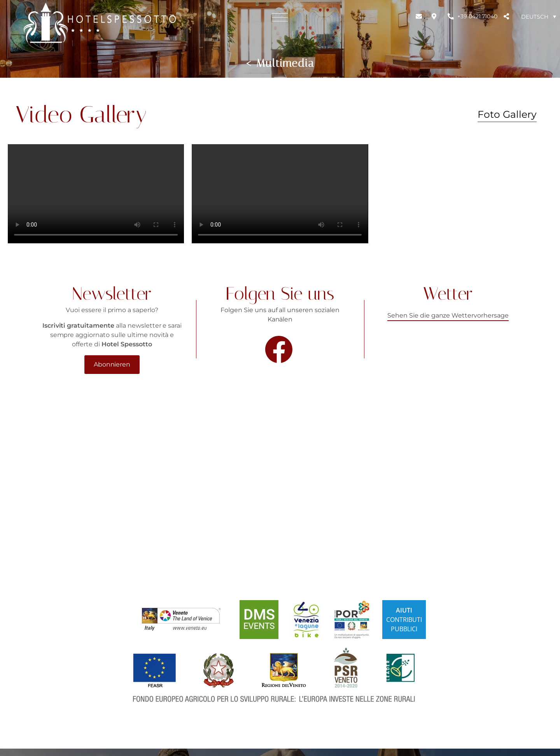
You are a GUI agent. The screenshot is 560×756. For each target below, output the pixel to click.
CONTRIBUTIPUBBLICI (404, 620)
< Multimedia (280, 63)
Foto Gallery (507, 114)
